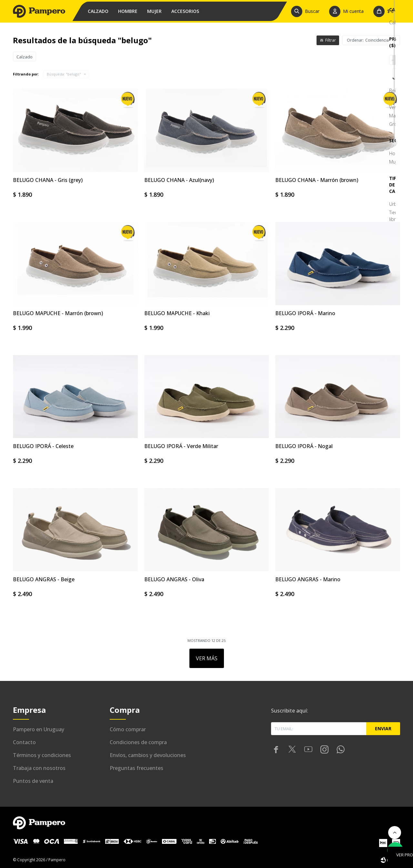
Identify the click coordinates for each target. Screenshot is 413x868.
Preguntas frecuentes (136, 768)
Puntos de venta (33, 781)
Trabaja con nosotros (39, 768)
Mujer (154, 11)
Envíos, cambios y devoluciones (148, 755)
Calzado (98, 11)
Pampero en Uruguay (39, 729)
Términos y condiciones (42, 755)
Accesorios (185, 11)
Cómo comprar (128, 729)
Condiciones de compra (138, 742)
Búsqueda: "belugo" (64, 74)
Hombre (128, 11)
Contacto (24, 742)
